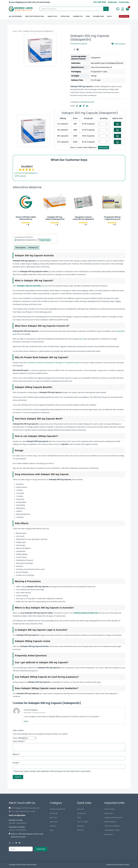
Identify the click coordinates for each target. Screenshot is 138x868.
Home (15, 31)
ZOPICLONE (65, 16)
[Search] (106, 9)
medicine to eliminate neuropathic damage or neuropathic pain (53, 363)
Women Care (98, 16)
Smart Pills (54, 813)
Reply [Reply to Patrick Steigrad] (26, 721)
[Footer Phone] (28, 811)
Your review (19, 741)
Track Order (124, 2)
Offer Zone (124, 16)
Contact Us (82, 813)
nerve (81, 339)
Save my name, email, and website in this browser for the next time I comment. (53, 771)
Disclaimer (109, 835)
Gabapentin (85, 102)
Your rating (18, 738)
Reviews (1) (33, 248)
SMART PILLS (52, 16)
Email (16, 763)
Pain (20, 31)
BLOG (109, 16)
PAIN (88, 16)
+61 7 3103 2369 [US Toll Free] (99, 2)
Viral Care (54, 822)
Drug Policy (109, 813)
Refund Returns (110, 822)
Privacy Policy (110, 809)
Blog (52, 831)
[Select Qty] (104, 124)
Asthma (53, 826)
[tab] (21, 248)
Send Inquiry (104, 147)
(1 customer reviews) (79, 44)
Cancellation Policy (112, 831)
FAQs (79, 818)
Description (21, 248)
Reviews (80, 831)
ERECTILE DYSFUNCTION (35, 16)
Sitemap (80, 826)
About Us (81, 809)
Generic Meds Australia (29, 865)
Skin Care (54, 818)
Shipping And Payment (113, 818)
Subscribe (41, 849)
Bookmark (113, 2)
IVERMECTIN (78, 16)
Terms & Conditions (112, 826)
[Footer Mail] (28, 808)
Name (16, 754)
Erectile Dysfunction (58, 809)
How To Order (82, 822)
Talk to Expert (118, 44)
